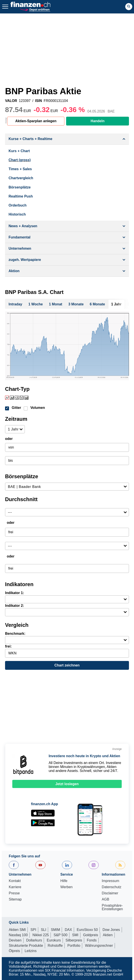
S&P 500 (61, 935)
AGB (105, 899)
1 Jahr (116, 304)
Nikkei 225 (41, 935)
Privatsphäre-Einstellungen (112, 907)
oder (9, 439)
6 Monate (97, 304)
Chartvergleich (21, 178)
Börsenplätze (20, 187)
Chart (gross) (20, 160)
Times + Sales (20, 169)
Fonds (92, 940)
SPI (33, 930)
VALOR (11, 101)
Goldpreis (91, 935)
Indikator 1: (14, 593)
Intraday (15, 304)
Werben (67, 887)
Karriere (15, 887)
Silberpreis (74, 940)
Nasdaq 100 (18, 935)
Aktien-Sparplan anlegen (36, 121)
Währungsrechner (99, 946)
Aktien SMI (17, 930)
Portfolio (74, 946)
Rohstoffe (55, 946)
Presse (14, 893)
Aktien (108, 935)
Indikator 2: (14, 606)
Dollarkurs (34, 940)
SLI (43, 930)
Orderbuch (18, 205)
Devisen (15, 940)
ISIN (39, 101)
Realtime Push (21, 196)
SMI (75, 935)
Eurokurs (54, 940)
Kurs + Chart (19, 151)
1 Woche (36, 304)
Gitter (16, 408)
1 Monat (56, 304)
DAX (68, 930)
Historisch (17, 214)
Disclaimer (110, 893)
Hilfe (64, 881)
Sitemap (15, 899)
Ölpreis (14, 951)
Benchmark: (15, 634)
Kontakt (15, 881)
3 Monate (76, 304)
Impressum (110, 881)
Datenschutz (111, 887)
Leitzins (31, 951)
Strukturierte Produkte (26, 946)
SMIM (56, 930)
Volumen (38, 408)
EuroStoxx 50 (87, 930)
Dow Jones (111, 930)
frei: (8, 646)
